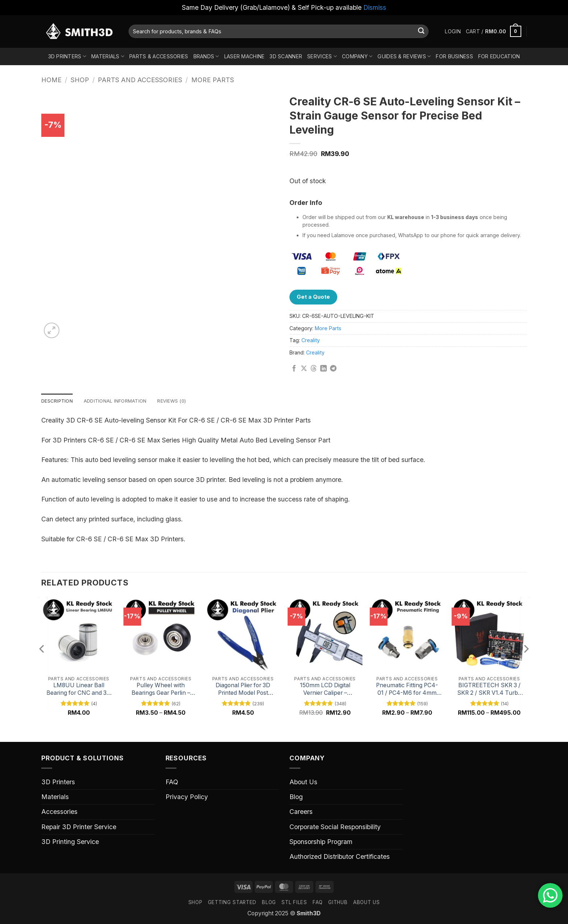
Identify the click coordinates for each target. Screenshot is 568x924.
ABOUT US (366, 903)
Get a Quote (313, 297)
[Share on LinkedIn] (323, 369)
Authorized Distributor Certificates (340, 857)
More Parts (213, 80)
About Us (303, 783)
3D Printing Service (70, 842)
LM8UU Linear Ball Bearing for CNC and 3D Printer (79, 690)
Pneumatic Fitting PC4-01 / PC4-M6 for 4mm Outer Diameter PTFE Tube (407, 690)
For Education (499, 56)
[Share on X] (304, 369)
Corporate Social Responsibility (335, 827)
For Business (454, 56)
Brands (206, 56)
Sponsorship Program (321, 842)
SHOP (195, 903)
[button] (453, 31)
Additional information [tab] (120, 401)
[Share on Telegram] (333, 369)
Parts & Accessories (159, 56)
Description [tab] (59, 401)
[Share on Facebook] (294, 369)
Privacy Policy (187, 797)
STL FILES (294, 903)
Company (357, 56)
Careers (301, 812)
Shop (80, 80)
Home (51, 80)
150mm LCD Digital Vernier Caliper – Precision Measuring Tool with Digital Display (325, 690)
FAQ (172, 783)
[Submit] (421, 31)
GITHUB (338, 903)
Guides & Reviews (404, 56)
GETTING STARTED (232, 903)
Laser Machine (245, 56)
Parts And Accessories (140, 80)
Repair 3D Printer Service (79, 827)
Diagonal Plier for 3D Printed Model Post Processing (243, 690)
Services (322, 56)
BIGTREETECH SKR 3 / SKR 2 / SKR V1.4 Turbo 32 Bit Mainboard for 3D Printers (489, 690)
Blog (296, 797)
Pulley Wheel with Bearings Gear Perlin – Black (161, 690)
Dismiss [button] (375, 7)
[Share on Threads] (314, 369)
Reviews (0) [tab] (181, 401)
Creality (311, 340)
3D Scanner (286, 56)
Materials (108, 56)
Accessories (59, 812)
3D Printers (67, 56)
